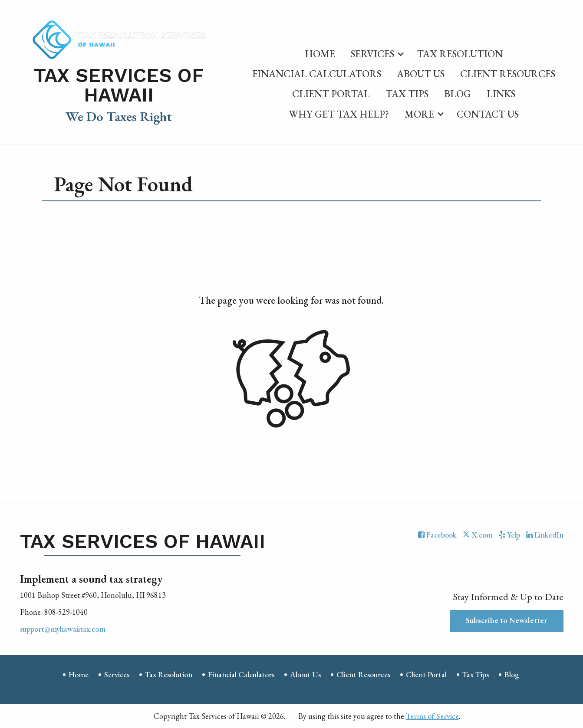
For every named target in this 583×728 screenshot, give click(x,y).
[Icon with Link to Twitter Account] (478, 535)
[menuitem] (320, 52)
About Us (421, 74)
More (419, 114)
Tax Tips (407, 94)
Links (501, 94)
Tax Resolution (460, 54)
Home (320, 54)
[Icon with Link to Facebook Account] (437, 535)
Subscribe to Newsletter (507, 620)
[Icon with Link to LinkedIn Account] (545, 535)
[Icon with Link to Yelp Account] (509, 535)
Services (372, 54)
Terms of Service (432, 716)
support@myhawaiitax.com (63, 629)
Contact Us (488, 114)
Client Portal (331, 94)
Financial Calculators (317, 74)
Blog (458, 94)
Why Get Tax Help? (339, 114)
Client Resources (508, 74)
